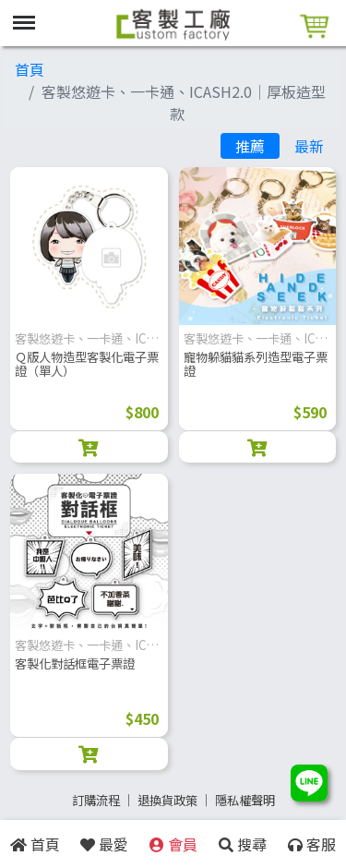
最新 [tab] (309, 146)
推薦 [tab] (250, 146)
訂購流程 (96, 800)
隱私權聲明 (245, 800)
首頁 (30, 69)
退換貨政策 (167, 800)
